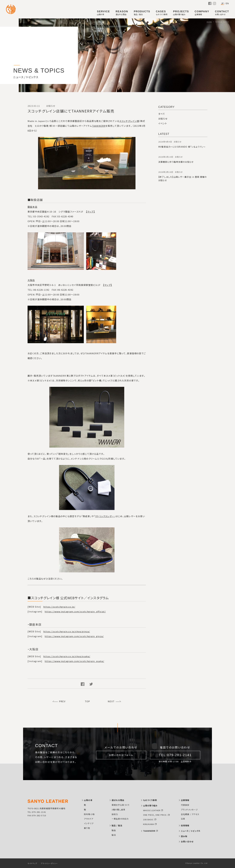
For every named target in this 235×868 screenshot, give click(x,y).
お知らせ (163, 119)
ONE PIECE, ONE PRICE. (155, 815)
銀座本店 (32, 207)
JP (222, 4)
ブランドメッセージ (189, 810)
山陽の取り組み (150, 806)
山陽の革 (88, 800)
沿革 (183, 819)
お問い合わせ (187, 842)
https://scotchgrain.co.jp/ (59, 607)
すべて (162, 114)
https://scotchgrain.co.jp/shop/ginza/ (67, 631)
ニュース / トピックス (191, 831)
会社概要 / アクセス (190, 814)
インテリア (89, 823)
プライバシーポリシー (49, 863)
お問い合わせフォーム (121, 755)
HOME (209, 22)
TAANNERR (99, 126)
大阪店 (31, 280)
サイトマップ (32, 863)
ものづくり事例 (150, 800)
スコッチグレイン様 (129, 121)
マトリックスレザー (105, 516)
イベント (163, 123)
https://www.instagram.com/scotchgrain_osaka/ (74, 661)
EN (227, 3)
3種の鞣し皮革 (118, 810)
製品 (114, 830)
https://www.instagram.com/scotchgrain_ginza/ (74, 636)
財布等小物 (89, 814)
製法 (114, 835)
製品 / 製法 (117, 825)
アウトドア (89, 819)
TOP (87, 701)
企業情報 (185, 800)
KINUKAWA (149, 824)
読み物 (184, 836)
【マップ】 (90, 212)
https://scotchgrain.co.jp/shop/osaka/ (67, 656)
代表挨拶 (185, 805)
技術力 (115, 814)
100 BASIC (148, 819)
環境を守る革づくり (121, 805)
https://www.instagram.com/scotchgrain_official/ (75, 611)
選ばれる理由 (118, 800)
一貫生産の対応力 (120, 819)
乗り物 (87, 828)
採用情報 (185, 825)
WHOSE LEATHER (152, 810)
